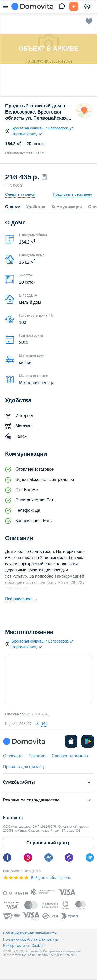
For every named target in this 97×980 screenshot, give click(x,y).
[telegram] (90, 857)
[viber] (69, 857)
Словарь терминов (70, 756)
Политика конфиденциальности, (30, 933)
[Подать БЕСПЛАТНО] (74, 6)
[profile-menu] (87, 6)
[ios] (71, 741)
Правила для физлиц (24, 767)
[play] (88, 741)
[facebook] (7, 857)
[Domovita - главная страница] (32, 6)
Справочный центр (48, 843)
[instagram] (28, 857)
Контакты (13, 818)
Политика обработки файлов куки (31, 939)
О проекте (13, 756)
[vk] (49, 857)
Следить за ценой (20, 194)
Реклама (37, 756)
